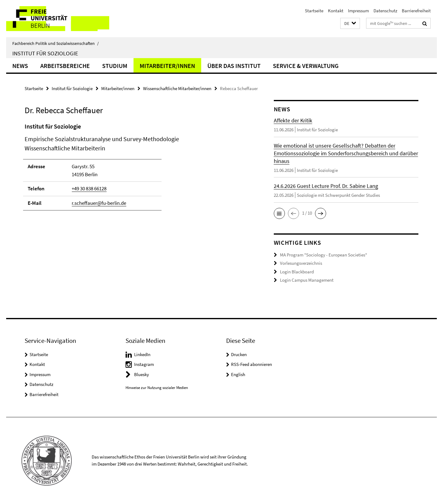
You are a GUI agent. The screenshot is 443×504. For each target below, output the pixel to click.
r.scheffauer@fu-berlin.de (99, 203)
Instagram (144, 364)
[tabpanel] (138, 169)
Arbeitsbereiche (65, 66)
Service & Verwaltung (306, 66)
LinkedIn (142, 354)
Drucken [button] (239, 354)
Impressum (358, 11)
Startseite (314, 11)
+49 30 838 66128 (89, 189)
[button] (350, 24)
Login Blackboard (297, 272)
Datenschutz (385, 11)
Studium (115, 66)
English (238, 374)
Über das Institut (234, 66)
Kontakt (336, 11)
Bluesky (142, 374)
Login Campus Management (307, 280)
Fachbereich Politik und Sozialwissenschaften (56, 43)
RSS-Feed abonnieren (251, 364)
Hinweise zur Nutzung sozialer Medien (157, 388)
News (20, 66)
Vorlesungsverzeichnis (301, 263)
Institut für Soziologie (45, 53)
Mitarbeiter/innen (167, 66)
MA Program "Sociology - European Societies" (323, 255)
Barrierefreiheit (416, 11)
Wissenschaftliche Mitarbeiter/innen (177, 88)
